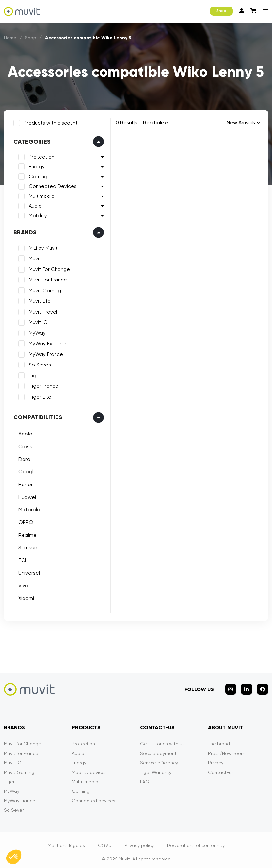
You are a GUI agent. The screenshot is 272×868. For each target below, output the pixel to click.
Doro (23, 458)
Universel (28, 572)
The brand (219, 740)
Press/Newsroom (227, 749)
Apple (24, 432)
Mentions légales (66, 841)
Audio (34, 205)
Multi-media (85, 777)
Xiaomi (25, 597)
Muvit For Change (48, 268)
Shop (221, 11)
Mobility (37, 214)
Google (26, 470)
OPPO (24, 521)
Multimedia (40, 195)
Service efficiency (159, 758)
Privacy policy (139, 841)
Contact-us (221, 768)
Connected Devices (51, 185)
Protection (40, 156)
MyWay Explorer (46, 342)
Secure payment (158, 749)
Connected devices (94, 796)
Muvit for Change (23, 740)
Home (10, 38)
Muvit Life (38, 300)
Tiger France (42, 385)
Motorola (28, 508)
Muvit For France (47, 279)
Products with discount (49, 122)
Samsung (28, 546)
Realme (26, 534)
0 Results (127, 122)
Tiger (34, 374)
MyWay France (45, 353)
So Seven (39, 364)
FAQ (145, 777)
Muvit (34, 257)
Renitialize (155, 122)
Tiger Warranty (156, 768)
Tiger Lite (39, 396)
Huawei (26, 495)
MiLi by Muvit (42, 247)
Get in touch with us (162, 740)
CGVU (105, 841)
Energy (35, 165)
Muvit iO (37, 321)
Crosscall (28, 445)
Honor (24, 483)
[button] (14, 857)
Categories (31, 140)
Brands (24, 231)
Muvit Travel (42, 311)
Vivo (22, 584)
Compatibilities (37, 416)
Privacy (216, 758)
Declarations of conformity (196, 841)
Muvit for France (21, 749)
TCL (22, 559)
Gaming (37, 175)
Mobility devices (89, 768)
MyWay (36, 332)
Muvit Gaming (44, 289)
